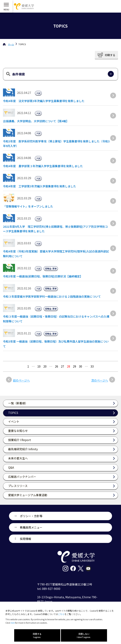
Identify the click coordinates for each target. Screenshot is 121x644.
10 (39, 366)
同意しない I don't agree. (84, 635)
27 (62, 366)
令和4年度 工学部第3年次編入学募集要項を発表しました (40, 186)
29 (74, 366)
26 (57, 366)
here (13, 623)
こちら (61, 614)
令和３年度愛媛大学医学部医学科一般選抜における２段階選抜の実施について (52, 296)
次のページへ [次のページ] (100, 380)
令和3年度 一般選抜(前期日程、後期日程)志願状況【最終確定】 (43, 276)
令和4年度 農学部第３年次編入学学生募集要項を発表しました (43, 166)
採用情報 (26, 539)
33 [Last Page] (92, 366)
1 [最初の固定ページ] (28, 366)
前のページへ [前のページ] (21, 380)
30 (80, 366)
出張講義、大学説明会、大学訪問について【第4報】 (36, 121)
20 (45, 366)
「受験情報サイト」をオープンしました (28, 206)
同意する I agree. (37, 635)
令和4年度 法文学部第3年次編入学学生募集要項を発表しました (44, 101)
